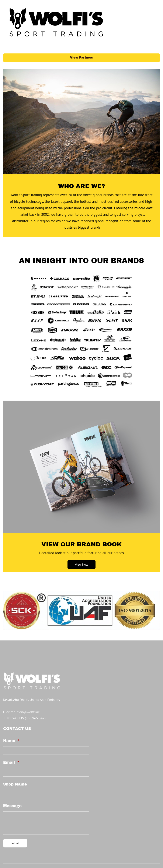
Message (12, 787)
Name (11, 722)
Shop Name (15, 765)
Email (11, 744)
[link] (81, 258)
